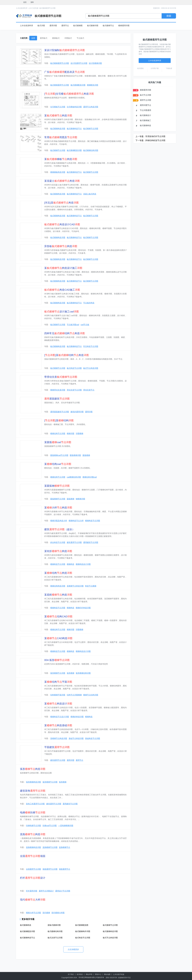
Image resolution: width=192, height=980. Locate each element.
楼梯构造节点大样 (76, 521)
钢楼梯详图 (80, 499)
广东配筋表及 (65, 72)
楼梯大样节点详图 (33, 913)
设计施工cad (62, 312)
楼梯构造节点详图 (93, 521)
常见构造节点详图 (91, 346)
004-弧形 (57, 660)
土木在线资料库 (22, 8)
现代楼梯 (46, 913)
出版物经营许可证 (124, 978)
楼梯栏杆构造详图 (83, 608)
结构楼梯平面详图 (58, 695)
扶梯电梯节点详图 (33, 826)
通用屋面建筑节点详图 (60, 412)
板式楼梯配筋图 (82, 925)
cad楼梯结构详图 (74, 477)
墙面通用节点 (65, 869)
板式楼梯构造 (26, 925)
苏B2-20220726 (111, 978)
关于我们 (71, 974)
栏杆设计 (33, 878)
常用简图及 (61, 137)
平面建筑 (57, 747)
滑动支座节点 (89, 390)
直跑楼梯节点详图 (50, 847)
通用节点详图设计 (46, 891)
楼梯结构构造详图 (58, 586)
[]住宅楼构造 (69, 94)
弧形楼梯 (71, 673)
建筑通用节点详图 (74, 542)
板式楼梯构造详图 (58, 129)
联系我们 (80, 974)
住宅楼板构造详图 (74, 107)
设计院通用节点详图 (79, 63)
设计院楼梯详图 (95, 63)
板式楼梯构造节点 (74, 129)
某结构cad (58, 464)
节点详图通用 (145, 110)
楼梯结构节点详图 (58, 433)
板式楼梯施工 (145, 120)
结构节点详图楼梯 (74, 695)
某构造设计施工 (63, 268)
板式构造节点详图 (74, 368)
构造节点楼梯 (91, 586)
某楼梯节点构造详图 (75, 586)
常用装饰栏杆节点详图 (155, 136)
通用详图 (53, 26)
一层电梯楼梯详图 (66, 826)
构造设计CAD (62, 224)
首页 (25, 2)
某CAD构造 (58, 638)
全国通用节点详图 (33, 869)
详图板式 (68, 38)
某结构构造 (58, 573)
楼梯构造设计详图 (83, 564)
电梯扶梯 (33, 813)
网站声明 (89, 974)
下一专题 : (140, 140)
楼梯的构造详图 (77, 717)
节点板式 (80, 38)
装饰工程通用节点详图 (35, 804)
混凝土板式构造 (90, 194)
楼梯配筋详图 (93, 85)
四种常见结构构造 (65, 333)
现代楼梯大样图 (58, 913)
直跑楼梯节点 (65, 847)
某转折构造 (58, 551)
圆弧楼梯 (86, 455)
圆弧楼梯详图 (75, 455)
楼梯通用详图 (124, 26)
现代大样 (33, 900)
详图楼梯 (79, 433)
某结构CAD (58, 616)
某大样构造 (58, 508)
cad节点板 (85, 325)
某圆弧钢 (57, 486)
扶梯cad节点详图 (50, 826)
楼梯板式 (56, 38)
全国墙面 (33, 856)
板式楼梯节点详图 (91, 129)
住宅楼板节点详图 (58, 107)
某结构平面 (58, 682)
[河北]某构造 (61, 203)
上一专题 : (140, 136)
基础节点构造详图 (76, 738)
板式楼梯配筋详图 (78, 85)
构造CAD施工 (62, 290)
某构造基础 (58, 725)
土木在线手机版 (119, 974)
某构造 (58, 116)
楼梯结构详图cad (90, 477)
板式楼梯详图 (93, 26)
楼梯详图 (71, 433)
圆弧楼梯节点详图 (58, 499)
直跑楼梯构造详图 (33, 847)
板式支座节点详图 (55, 938)
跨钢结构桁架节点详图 (155, 140)
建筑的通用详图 (77, 412)
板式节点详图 (145, 95)
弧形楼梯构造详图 (33, 782)
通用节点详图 (145, 100)
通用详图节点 (145, 105)
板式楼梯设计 (145, 115)
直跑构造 (33, 834)
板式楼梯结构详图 (91, 150)
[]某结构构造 (67, 355)
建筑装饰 (33, 791)
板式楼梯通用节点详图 (47, 8)
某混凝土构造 (62, 181)
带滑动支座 (61, 377)
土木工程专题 (33, 8)
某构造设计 (58, 704)
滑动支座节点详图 (74, 390)
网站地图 (107, 974)
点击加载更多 (73, 949)
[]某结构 (59, 420)
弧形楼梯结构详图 (83, 673)
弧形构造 (33, 769)
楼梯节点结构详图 (91, 695)
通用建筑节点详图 (91, 542)
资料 (32, 2)
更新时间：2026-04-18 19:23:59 (165, 8)
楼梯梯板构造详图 (58, 172)
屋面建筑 (57, 399)
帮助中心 (98, 974)
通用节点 (65, 26)
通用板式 (44, 38)
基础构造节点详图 (93, 738)
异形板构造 (61, 246)
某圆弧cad (58, 442)
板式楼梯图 (78, 26)
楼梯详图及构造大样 (59, 521)
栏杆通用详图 (32, 891)
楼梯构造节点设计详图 (60, 717)
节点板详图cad (73, 325)
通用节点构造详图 (91, 107)
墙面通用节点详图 (50, 869)
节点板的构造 (89, 303)
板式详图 (41, 26)
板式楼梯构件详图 (83, 931)
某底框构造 (58, 595)
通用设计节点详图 (63, 891)
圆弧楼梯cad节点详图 (59, 455)
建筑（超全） (59, 529)
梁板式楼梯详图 (54, 925)
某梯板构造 (61, 159)
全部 (33, 38)
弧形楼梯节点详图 (58, 673)
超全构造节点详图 (58, 542)
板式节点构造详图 (91, 368)
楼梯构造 (71, 564)
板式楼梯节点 (108, 26)
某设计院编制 (65, 50)
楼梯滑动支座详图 (58, 390)
